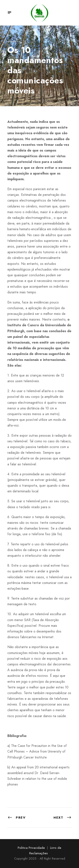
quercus (14, 41)
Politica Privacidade (31, 848)
